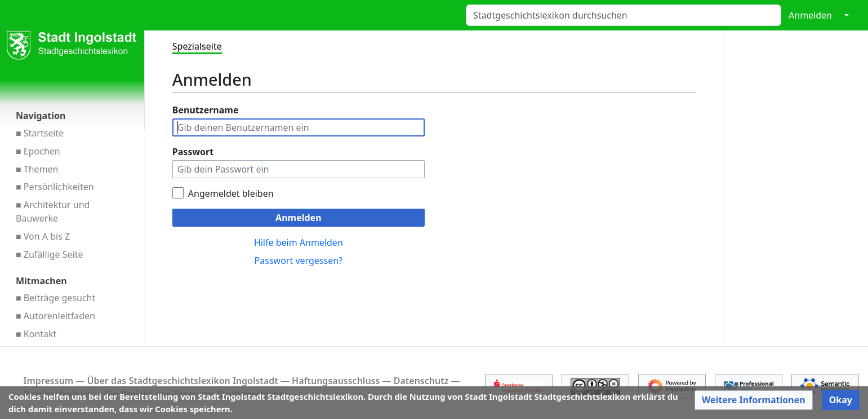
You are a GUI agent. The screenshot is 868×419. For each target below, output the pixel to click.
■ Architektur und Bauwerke (53, 211)
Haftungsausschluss (336, 381)
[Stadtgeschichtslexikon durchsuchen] (624, 15)
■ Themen (37, 169)
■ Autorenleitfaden (55, 316)
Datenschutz (421, 381)
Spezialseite (197, 46)
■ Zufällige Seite (50, 254)
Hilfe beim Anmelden (299, 242)
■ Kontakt (36, 334)
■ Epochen (38, 151)
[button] (754, 400)
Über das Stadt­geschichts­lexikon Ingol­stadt (183, 381)
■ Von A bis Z (43, 236)
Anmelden (810, 15)
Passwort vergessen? (299, 261)
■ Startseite (40, 133)
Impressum (49, 381)
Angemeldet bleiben (231, 193)
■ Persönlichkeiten (55, 187)
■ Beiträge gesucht (55, 298)
